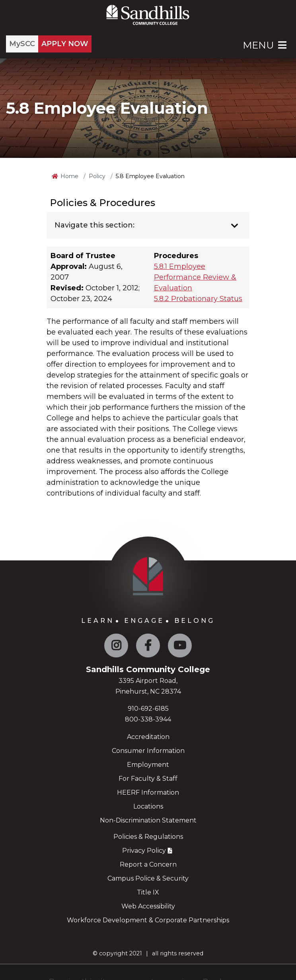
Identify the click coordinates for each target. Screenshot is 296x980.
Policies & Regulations (148, 837)
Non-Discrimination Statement (148, 820)
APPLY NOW (65, 44)
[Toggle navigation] (235, 226)
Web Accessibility (148, 906)
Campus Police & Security (148, 878)
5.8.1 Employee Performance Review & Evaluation (195, 277)
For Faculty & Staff (148, 779)
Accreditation (148, 737)
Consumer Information (148, 751)
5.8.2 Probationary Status (198, 299)
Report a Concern (148, 864)
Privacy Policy (144, 851)
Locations (148, 806)
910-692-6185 (148, 709)
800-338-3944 (148, 719)
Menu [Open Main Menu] (265, 45)
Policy (97, 176)
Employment (148, 765)
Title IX (148, 892)
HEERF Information (148, 792)
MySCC (22, 44)
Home (69, 176)
